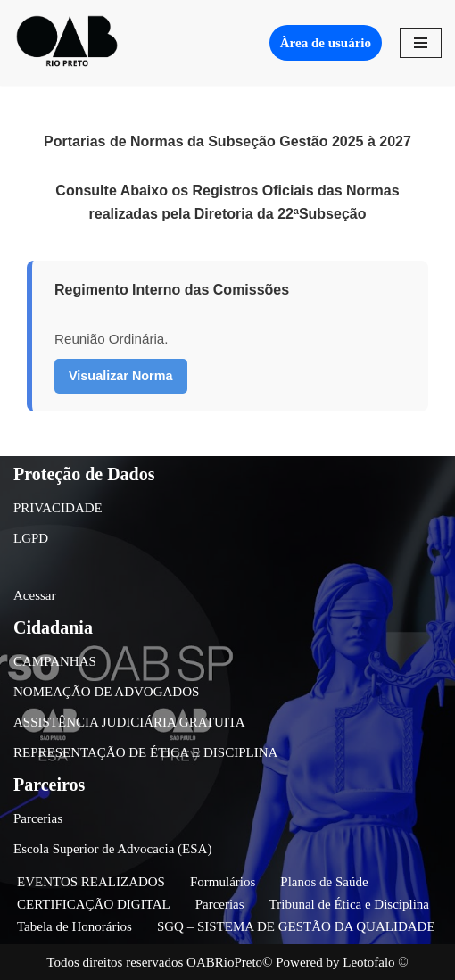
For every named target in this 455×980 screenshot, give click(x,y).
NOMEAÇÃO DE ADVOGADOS (106, 692)
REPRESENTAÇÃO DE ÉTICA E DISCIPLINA (145, 752)
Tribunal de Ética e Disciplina (349, 904)
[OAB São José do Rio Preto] (67, 43)
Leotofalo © (375, 962)
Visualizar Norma (121, 376)
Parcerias (38, 818)
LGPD (31, 538)
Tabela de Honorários (74, 926)
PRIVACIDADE (58, 508)
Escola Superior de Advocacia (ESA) (112, 849)
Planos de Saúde (324, 882)
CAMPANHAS (55, 661)
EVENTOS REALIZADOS (91, 882)
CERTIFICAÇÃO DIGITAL (94, 904)
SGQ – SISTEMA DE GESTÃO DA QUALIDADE (296, 926)
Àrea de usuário (326, 43)
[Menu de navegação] (421, 43)
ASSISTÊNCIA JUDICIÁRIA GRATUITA (129, 722)
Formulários (223, 882)
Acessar (34, 595)
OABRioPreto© (229, 962)
